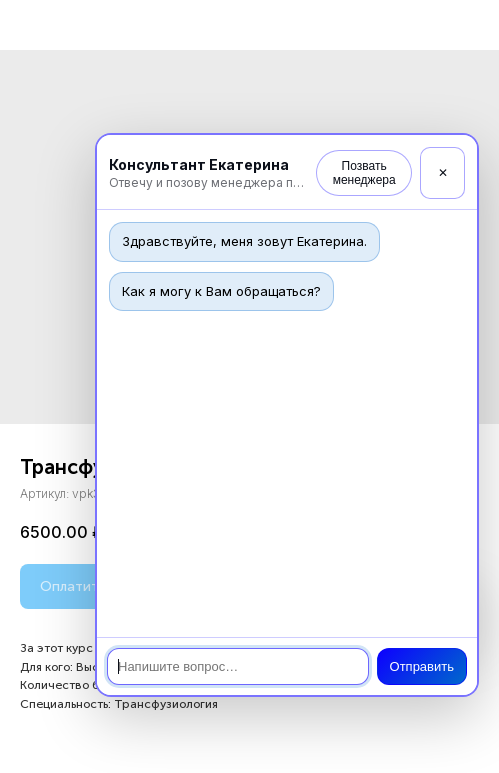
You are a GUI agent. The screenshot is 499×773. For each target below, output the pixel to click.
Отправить (422, 666)
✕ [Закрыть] (443, 173)
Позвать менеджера (364, 173)
